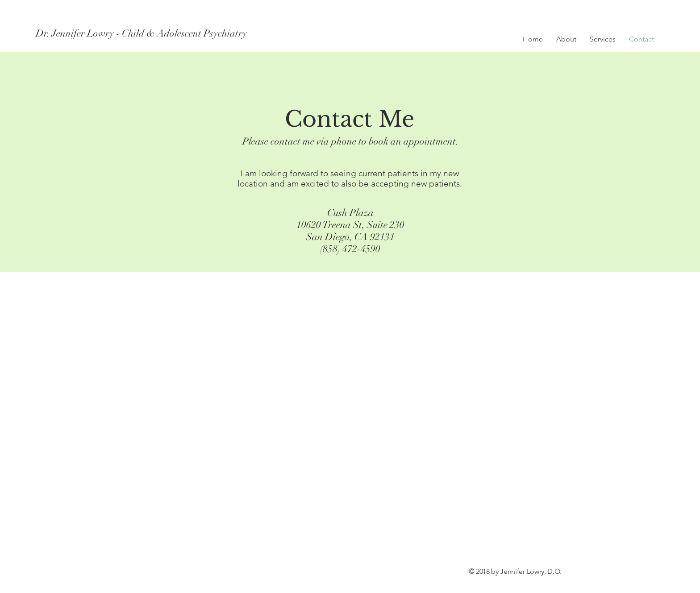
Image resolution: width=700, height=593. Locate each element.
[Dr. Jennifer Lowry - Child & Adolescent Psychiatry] (142, 33)
